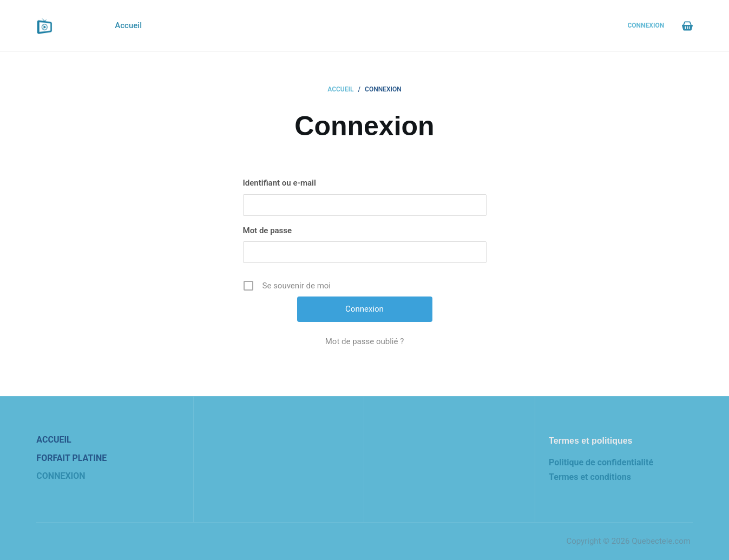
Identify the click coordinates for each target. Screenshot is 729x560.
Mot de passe (268, 230)
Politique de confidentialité (601, 462)
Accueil (128, 25)
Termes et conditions (590, 477)
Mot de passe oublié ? (365, 341)
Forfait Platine (71, 458)
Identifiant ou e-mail (280, 183)
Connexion (646, 25)
